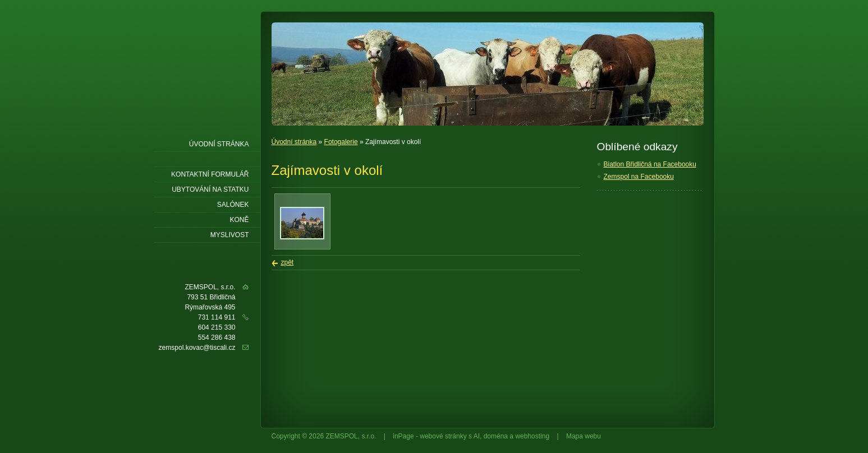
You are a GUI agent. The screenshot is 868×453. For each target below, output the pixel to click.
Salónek (233, 205)
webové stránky (443, 436)
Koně (239, 220)
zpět (288, 262)
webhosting (532, 436)
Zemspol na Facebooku (639, 177)
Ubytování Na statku (210, 189)
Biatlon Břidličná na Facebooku (650, 164)
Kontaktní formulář (210, 174)
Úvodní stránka (294, 142)
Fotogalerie (341, 142)
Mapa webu (584, 436)
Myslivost (230, 235)
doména (496, 436)
